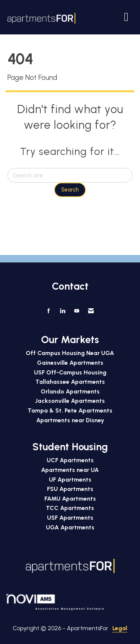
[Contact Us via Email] (91, 311)
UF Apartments (70, 480)
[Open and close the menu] (105, 17)
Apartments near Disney (70, 420)
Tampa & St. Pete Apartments (70, 410)
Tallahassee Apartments (70, 382)
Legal (120, 628)
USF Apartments (70, 518)
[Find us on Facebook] (49, 311)
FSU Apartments (70, 489)
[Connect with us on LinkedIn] (63, 311)
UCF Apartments (70, 460)
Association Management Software (55, 602)
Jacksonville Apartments (70, 401)
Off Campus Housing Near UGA (70, 353)
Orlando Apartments (70, 391)
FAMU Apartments (70, 499)
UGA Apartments (70, 527)
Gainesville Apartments (70, 363)
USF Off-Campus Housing (70, 372)
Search (70, 190)
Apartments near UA (70, 470)
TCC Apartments (70, 508)
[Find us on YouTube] (77, 311)
